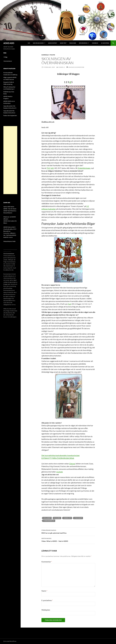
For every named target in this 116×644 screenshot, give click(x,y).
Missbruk (95, 43)
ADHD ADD (9, 43)
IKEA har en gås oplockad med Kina (68, 531)
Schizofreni (105, 43)
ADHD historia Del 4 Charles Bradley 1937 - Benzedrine (10, 229)
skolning (57, 518)
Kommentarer (8, 61)
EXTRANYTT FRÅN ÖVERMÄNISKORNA (58, 458)
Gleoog (72, 464)
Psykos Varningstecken (10, 115)
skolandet (47, 518)
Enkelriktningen (84, 168)
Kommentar (47, 562)
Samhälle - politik (48, 55)
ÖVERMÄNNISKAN (49, 521)
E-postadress (47, 600)
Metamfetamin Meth (9, 241)
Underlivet (67, 518)
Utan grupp (78, 518)
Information (83, 43)
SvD (52, 168)
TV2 (48, 168)
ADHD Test (63, 43)
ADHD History (53, 43)
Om (29, 43)
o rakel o (61, 67)
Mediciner (73, 43)
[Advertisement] (10, 160)
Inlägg (5, 57)
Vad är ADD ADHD (38, 43)
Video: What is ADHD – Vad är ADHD (68, 540)
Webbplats (46, 610)
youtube (59, 472)
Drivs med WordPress (10, 641)
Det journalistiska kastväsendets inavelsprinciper (61, 455)
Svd (69, 304)
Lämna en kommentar (76, 67)
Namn (44, 591)
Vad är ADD (7, 207)
